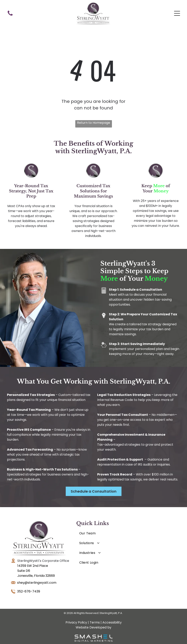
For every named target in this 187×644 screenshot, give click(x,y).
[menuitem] (98, 533)
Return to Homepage (94, 123)
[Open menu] (177, 13)
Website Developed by (93, 627)
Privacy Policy (76, 622)
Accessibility (112, 622)
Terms (95, 622)
